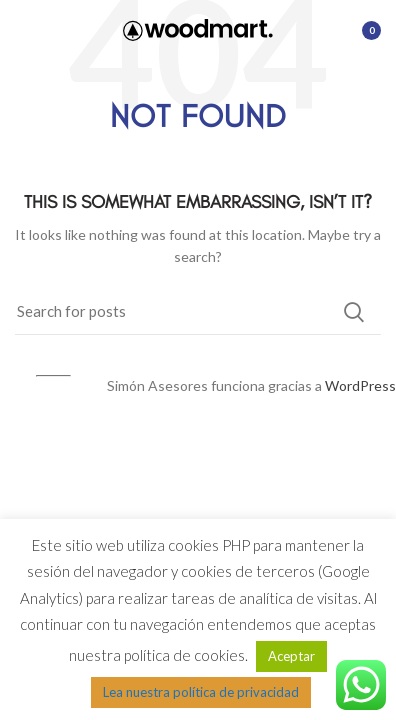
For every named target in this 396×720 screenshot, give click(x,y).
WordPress (360, 385)
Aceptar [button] (291, 656)
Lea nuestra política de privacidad (201, 692)
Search (354, 312)
